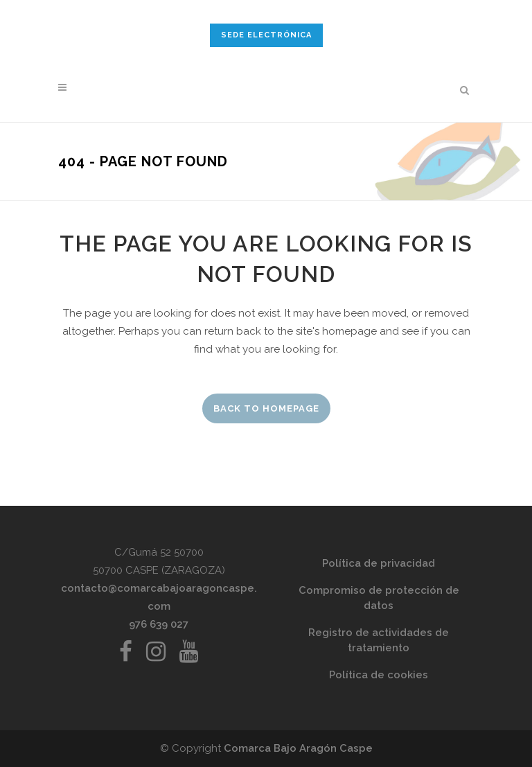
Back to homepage (266, 408)
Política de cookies (379, 675)
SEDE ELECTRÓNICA (266, 35)
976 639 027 (159, 624)
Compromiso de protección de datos (379, 598)
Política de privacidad (379, 563)
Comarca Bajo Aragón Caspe (298, 748)
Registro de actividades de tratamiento (379, 640)
